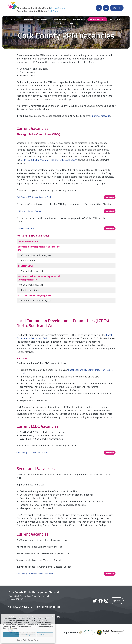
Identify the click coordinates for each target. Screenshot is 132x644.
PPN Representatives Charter (29, 211)
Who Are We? (59, 19)
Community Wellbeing (34, 19)
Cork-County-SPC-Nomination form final (34, 197)
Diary (60, 23)
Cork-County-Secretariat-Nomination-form (35, 574)
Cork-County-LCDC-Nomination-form (32, 452)
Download (110, 197)
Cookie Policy (22, 640)
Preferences (45, 635)
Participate (96, 19)
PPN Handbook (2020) (26, 228)
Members (78, 19)
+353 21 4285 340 (22, 607)
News (72, 23)
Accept (11, 635)
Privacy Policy (33, 640)
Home (14, 19)
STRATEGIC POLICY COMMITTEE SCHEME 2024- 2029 (49, 160)
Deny (28, 635)
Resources (116, 19)
